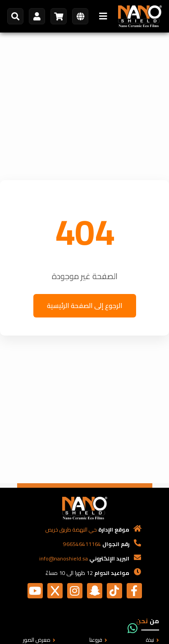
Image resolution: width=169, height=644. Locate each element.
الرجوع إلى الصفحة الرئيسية (85, 306)
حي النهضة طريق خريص (71, 530)
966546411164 (82, 544)
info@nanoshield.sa (64, 558)
